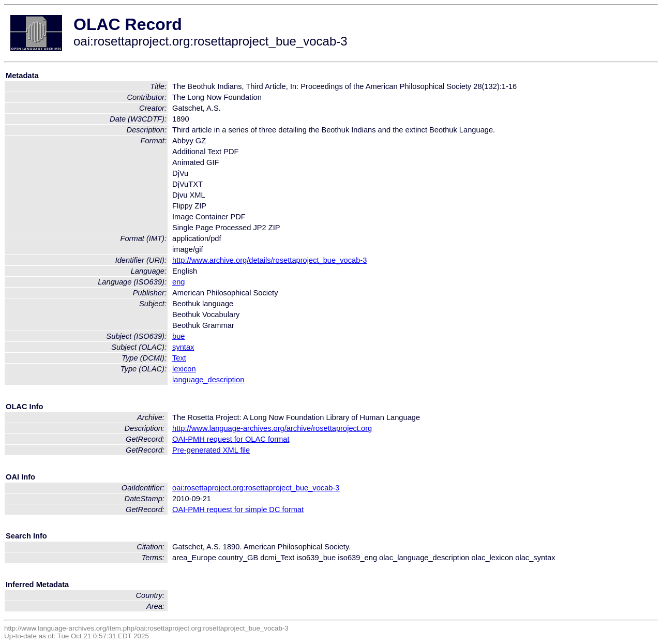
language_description (208, 380)
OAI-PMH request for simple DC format (238, 510)
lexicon (184, 369)
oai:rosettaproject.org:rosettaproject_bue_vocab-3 (256, 488)
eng (178, 282)
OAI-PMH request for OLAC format (231, 439)
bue (178, 336)
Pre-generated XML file (211, 450)
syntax (183, 347)
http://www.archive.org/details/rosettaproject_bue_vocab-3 (269, 260)
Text (179, 358)
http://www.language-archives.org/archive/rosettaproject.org (272, 428)
